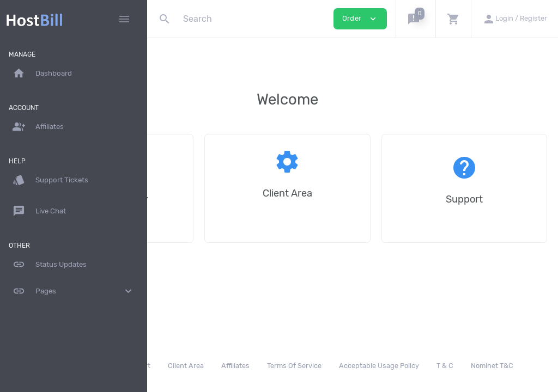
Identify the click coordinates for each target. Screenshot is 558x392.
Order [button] (360, 19)
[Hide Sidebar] (124, 19)
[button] (416, 19)
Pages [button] (74, 291)
